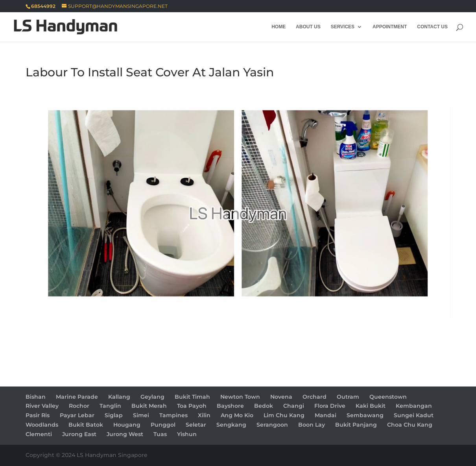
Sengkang (231, 425)
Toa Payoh (192, 406)
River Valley (42, 406)
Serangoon (272, 425)
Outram (348, 397)
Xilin (204, 415)
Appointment (390, 27)
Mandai (326, 415)
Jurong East (79, 434)
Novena (281, 397)
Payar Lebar (77, 415)
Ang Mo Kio (237, 415)
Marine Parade (77, 397)
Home (279, 27)
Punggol (163, 425)
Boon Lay (312, 425)
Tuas (160, 434)
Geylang (152, 397)
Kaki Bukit (371, 406)
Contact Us (432, 27)
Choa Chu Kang (410, 425)
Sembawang (365, 415)
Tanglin (110, 406)
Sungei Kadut (414, 415)
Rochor (79, 406)
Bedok (264, 406)
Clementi (39, 434)
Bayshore (230, 406)
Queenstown (388, 397)
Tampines (173, 415)
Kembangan (414, 406)
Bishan (36, 397)
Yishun (187, 434)
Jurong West (125, 434)
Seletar (196, 425)
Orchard (315, 397)
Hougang (127, 425)
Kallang (119, 397)
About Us (308, 27)
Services (343, 27)
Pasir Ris (38, 415)
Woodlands (42, 425)
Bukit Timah (192, 397)
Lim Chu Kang (284, 415)
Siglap (114, 415)
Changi (294, 406)
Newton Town (240, 397)
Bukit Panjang (356, 425)
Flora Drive (330, 406)
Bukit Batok (86, 425)
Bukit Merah (149, 406)
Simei (141, 415)
